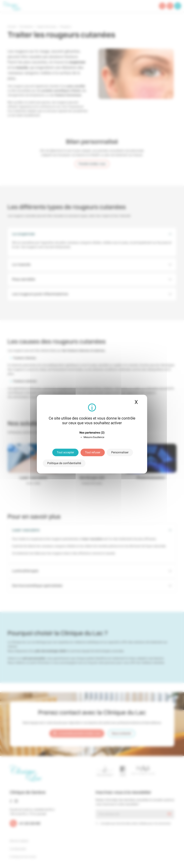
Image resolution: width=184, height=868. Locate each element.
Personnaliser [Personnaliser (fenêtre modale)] (120, 452)
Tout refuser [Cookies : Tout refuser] (93, 452)
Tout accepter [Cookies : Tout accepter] (65, 452)
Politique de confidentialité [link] (64, 463)
